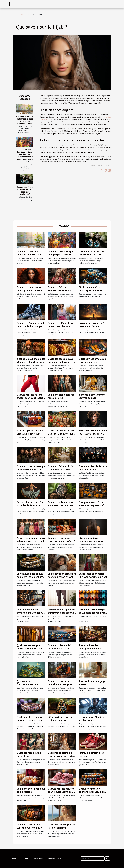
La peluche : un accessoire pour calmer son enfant (62, 575)
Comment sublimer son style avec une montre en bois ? (61, 505)
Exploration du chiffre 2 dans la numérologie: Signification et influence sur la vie (92, 328)
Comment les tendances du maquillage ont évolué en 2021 (31, 290)
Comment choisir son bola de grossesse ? (31, 790)
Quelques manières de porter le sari (29, 754)
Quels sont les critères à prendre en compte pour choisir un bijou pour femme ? (30, 722)
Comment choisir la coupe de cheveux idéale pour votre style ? (31, 469)
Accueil (16, 15)
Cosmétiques (17, 859)
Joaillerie (28, 859)
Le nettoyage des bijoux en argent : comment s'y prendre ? (30, 577)
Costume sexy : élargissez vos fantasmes (92, 719)
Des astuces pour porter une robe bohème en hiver (93, 575)
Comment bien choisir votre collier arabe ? (60, 647)
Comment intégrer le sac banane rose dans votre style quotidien (61, 326)
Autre (23, 15)
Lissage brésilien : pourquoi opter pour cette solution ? (93, 541)
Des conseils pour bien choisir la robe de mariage (62, 754)
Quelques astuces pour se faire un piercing (61, 826)
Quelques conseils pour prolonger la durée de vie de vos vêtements (61, 362)
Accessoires (50, 859)
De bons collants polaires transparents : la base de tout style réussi (61, 613)
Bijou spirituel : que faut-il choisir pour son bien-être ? (61, 720)
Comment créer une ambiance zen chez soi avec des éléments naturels (25, 120)
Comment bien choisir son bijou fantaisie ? (93, 468)
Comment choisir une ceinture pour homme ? (29, 826)
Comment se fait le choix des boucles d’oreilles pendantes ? (25, 191)
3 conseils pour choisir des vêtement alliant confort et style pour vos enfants (31, 362)
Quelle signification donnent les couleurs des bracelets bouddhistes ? (92, 792)
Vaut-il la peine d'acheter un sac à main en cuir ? (30, 432)
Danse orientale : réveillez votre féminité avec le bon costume (31, 505)
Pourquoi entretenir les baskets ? (91, 754)
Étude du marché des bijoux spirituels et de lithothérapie (90, 290)
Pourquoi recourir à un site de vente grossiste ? (92, 504)
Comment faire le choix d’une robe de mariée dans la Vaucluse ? (62, 469)
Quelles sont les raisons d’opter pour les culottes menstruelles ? (30, 398)
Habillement (38, 859)
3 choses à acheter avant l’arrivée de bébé (92, 396)
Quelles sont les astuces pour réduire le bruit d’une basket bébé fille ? (62, 792)
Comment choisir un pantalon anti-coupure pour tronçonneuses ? (60, 684)
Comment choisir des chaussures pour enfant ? (61, 540)
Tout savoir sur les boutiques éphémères (90, 647)
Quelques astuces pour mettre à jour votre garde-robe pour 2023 (31, 649)
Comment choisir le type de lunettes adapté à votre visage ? (93, 613)
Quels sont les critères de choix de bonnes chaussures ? (92, 362)
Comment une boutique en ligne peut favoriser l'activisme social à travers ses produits (25, 154)
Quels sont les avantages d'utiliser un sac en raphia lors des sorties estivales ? (62, 434)
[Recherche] (93, 859)
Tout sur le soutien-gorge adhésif (92, 683)
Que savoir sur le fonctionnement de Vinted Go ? (27, 684)
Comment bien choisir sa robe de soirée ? (61, 396)
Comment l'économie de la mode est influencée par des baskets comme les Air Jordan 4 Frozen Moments (31, 328)
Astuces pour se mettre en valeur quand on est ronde (31, 540)
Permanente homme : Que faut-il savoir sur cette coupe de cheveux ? (93, 434)
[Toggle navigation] (7, 4)
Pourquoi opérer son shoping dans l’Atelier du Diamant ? (30, 613)
